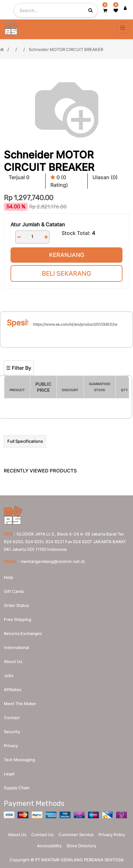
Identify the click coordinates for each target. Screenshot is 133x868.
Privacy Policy (112, 835)
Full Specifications (25, 441)
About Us (17, 835)
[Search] (66, 350)
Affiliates (13, 689)
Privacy (11, 746)
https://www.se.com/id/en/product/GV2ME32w (75, 324)
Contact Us (42, 835)
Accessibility (49, 846)
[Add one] (46, 237)
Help (8, 577)
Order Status (16, 605)
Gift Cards (14, 591)
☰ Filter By (19, 368)
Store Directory (81, 846)
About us (13, 661)
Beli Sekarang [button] (66, 274)
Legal (9, 774)
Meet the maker (20, 704)
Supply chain (17, 788)
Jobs (9, 675)
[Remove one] (19, 237)
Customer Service (76, 835)
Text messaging (19, 760)
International (16, 647)
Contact (12, 718)
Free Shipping (18, 619)
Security (12, 732)
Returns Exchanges (23, 633)
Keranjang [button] (67, 255)
